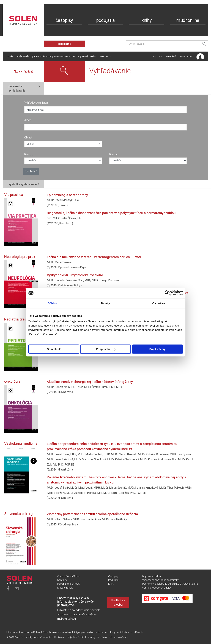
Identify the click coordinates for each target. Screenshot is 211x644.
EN (161, 57)
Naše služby (24, 57)
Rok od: (29, 154)
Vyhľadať (31, 171)
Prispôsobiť (106, 349)
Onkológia (12, 381)
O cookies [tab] (159, 303)
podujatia (105, 20)
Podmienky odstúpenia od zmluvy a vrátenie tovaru (170, 584)
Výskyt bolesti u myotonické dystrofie (75, 275)
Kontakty (105, 57)
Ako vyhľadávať (23, 72)
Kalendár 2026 (43, 57)
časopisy (64, 20)
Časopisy (113, 576)
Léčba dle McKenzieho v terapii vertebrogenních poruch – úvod (94, 257)
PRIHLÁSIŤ (171, 57)
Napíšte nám (89, 57)
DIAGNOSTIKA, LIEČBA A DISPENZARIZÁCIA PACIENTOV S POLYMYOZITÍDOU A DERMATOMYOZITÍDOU (111, 213)
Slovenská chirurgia (20, 514)
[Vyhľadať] (204, 45)
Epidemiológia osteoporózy (67, 195)
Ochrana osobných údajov (157, 588)
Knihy (111, 584)
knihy (147, 20)
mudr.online (188, 20)
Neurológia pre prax (20, 257)
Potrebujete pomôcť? (66, 57)
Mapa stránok (65, 588)
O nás (10, 57)
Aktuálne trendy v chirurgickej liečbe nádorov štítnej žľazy (90, 382)
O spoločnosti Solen (68, 576)
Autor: (28, 120)
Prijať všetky (157, 349)
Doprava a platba (151, 576)
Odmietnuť (54, 349)
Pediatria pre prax (18, 319)
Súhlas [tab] (52, 303)
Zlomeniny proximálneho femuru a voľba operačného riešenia (92, 514)
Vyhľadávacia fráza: (36, 103)
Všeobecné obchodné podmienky (160, 580)
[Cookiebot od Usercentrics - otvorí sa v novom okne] (167, 293)
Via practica (14, 195)
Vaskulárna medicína (21, 443)
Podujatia (113, 580)
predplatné (64, 44)
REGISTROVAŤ (187, 57)
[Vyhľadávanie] (167, 44)
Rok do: (114, 154)
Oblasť (28, 137)
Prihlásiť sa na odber (118, 602)
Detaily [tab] (106, 303)
